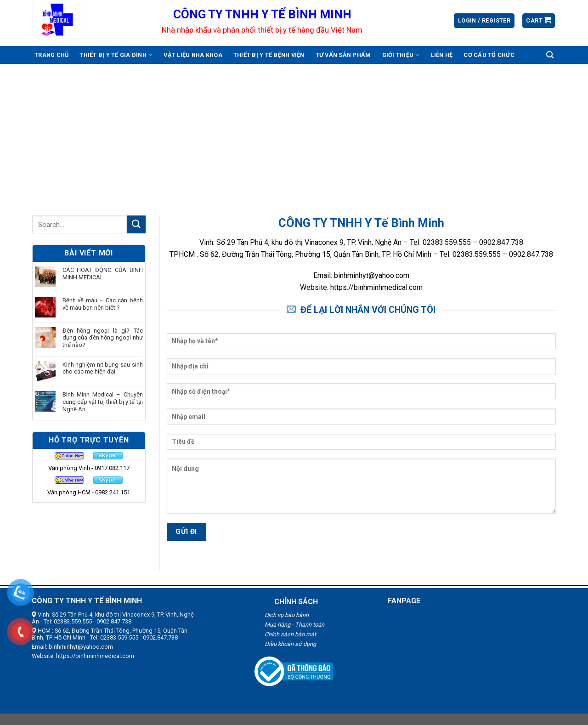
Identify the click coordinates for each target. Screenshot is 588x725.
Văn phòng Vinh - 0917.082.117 (89, 468)
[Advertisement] (294, 133)
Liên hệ (442, 55)
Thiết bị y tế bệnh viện (269, 55)
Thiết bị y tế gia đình (116, 55)
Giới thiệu (401, 55)
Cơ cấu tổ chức (489, 55)
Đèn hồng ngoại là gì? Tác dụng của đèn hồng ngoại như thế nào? (103, 338)
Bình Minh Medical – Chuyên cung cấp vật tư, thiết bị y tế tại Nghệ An (103, 402)
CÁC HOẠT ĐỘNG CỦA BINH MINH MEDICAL (103, 274)
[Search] (550, 55)
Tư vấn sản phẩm (343, 55)
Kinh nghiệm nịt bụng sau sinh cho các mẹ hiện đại (103, 368)
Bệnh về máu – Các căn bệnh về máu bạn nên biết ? (103, 304)
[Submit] (136, 224)
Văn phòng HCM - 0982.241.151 (89, 492)
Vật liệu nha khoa (193, 55)
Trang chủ (51, 55)
